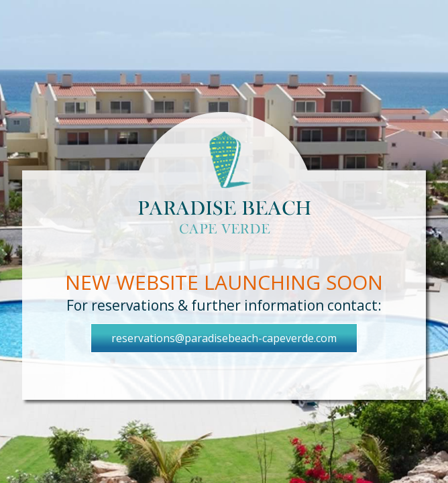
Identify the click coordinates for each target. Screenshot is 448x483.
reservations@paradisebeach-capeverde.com (224, 338)
